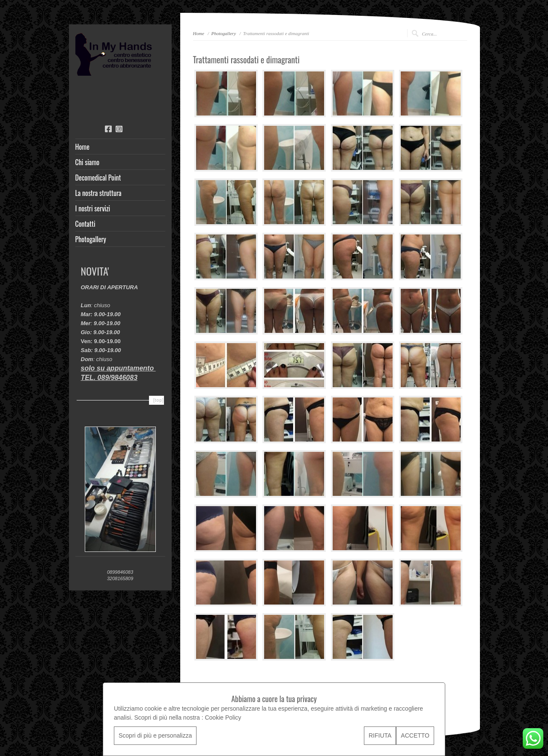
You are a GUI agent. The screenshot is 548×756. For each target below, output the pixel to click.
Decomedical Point (98, 178)
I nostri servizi (93, 208)
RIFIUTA (380, 735)
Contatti (85, 224)
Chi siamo (88, 162)
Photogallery (91, 239)
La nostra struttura (98, 193)
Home (82, 147)
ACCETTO (415, 735)
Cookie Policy (223, 717)
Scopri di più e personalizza (155, 735)
